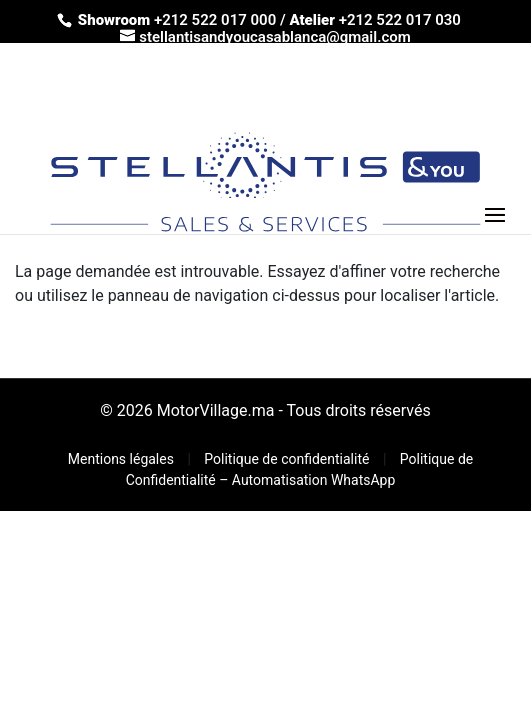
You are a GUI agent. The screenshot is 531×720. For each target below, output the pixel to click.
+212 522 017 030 (400, 20)
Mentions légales (123, 459)
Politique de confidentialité (288, 459)
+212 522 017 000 (215, 20)
